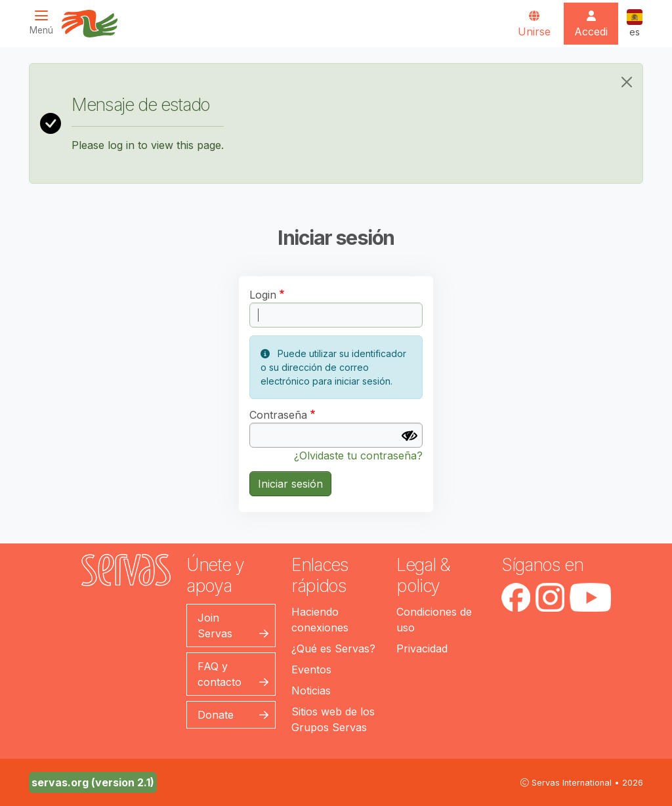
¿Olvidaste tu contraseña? (358, 456)
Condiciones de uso (434, 620)
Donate (216, 715)
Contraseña (278, 415)
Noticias (311, 690)
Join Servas (215, 626)
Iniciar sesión (290, 484)
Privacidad (422, 648)
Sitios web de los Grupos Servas (333, 719)
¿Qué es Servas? (333, 648)
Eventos (311, 669)
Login (263, 295)
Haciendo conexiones (320, 620)
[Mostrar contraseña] (409, 436)
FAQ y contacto (220, 674)
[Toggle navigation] (45, 23)
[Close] (627, 82)
